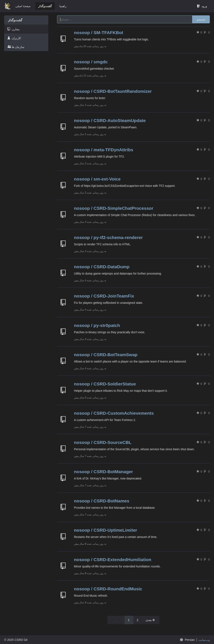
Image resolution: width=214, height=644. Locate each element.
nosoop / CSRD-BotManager (104, 472)
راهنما (63, 6)
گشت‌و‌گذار (45, 6)
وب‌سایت (204, 640)
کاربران (14, 38)
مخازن (14, 29)
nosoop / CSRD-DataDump (102, 267)
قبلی (116, 620)
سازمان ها (16, 47)
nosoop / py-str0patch (97, 325)
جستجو (201, 19)
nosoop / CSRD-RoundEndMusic (108, 589)
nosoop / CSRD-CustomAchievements (114, 413)
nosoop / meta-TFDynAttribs (104, 150)
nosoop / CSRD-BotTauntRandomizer (113, 91)
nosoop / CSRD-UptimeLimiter (106, 530)
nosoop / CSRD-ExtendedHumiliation (113, 560)
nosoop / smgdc (91, 62)
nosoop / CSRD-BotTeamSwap (106, 355)
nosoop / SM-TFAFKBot (99, 33)
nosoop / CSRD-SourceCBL (103, 442)
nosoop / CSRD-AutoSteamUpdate (110, 120)
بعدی (150, 620)
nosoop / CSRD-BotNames (102, 501)
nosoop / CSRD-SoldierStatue (105, 384)
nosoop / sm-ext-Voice (97, 179)
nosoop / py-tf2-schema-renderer (108, 237)
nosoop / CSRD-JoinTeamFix (104, 296)
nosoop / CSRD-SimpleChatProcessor (114, 208)
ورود (202, 6)
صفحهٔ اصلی (23, 6)
